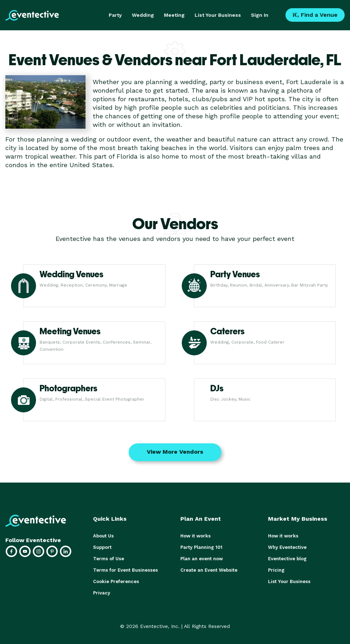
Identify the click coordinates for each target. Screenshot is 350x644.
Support (102, 547)
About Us (103, 536)
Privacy (102, 593)
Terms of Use (109, 559)
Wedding (143, 15)
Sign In (260, 15)
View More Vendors (175, 452)
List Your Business (218, 15)
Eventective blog (287, 559)
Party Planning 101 (201, 547)
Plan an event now (202, 559)
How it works (195, 536)
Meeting (174, 15)
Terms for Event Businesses (125, 570)
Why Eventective (287, 547)
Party (115, 15)
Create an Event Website (209, 570)
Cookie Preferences (116, 581)
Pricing (276, 570)
